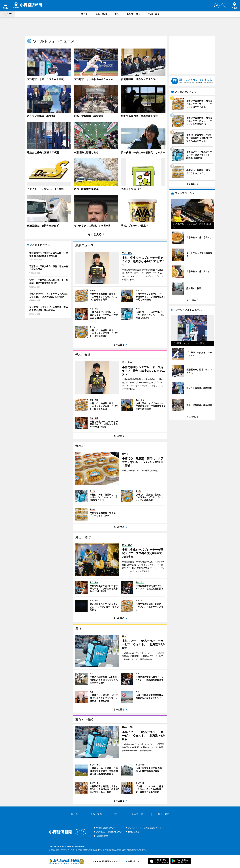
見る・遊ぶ (101, 14)
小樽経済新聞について (106, 828)
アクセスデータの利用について (110, 832)
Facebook (217, 6)
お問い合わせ (134, 832)
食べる (84, 14)
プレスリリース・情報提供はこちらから (146, 828)
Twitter (224, 6)
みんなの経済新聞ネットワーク (66, 861)
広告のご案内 (102, 836)
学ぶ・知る (154, 14)
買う (117, 14)
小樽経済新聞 (28, 5)
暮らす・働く (133, 14)
